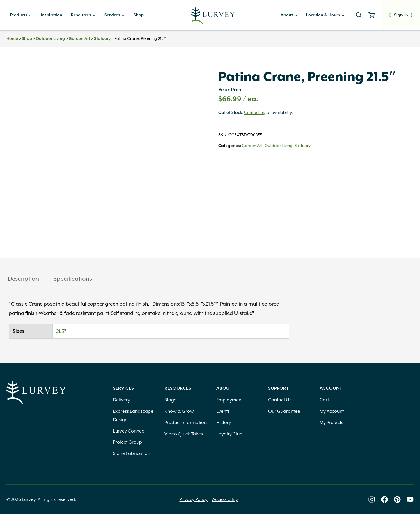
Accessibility (225, 499)
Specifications (73, 279)
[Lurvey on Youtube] (410, 499)
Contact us (254, 112)
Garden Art (79, 39)
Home (12, 39)
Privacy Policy (193, 499)
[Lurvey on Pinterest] (397, 499)
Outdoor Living (50, 39)
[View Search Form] (359, 15)
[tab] (23, 279)
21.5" (61, 331)
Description (23, 279)
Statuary (102, 39)
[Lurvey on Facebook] (384, 499)
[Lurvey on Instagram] (372, 499)
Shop (139, 15)
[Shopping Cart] (374, 15)
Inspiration (52, 15)
